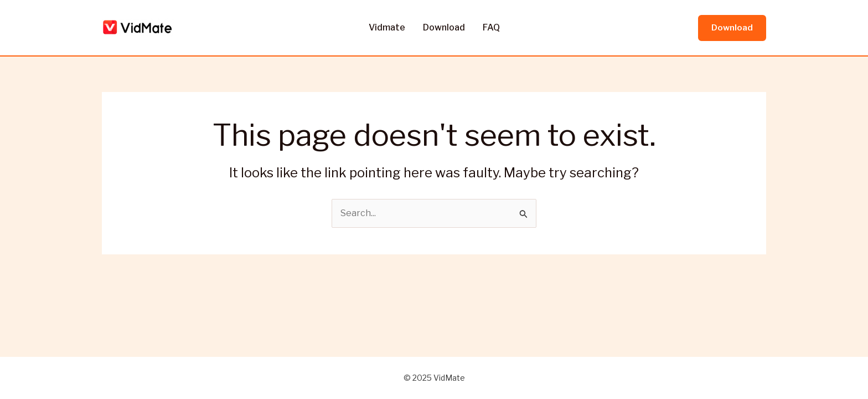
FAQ (491, 28)
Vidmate (387, 28)
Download (444, 28)
